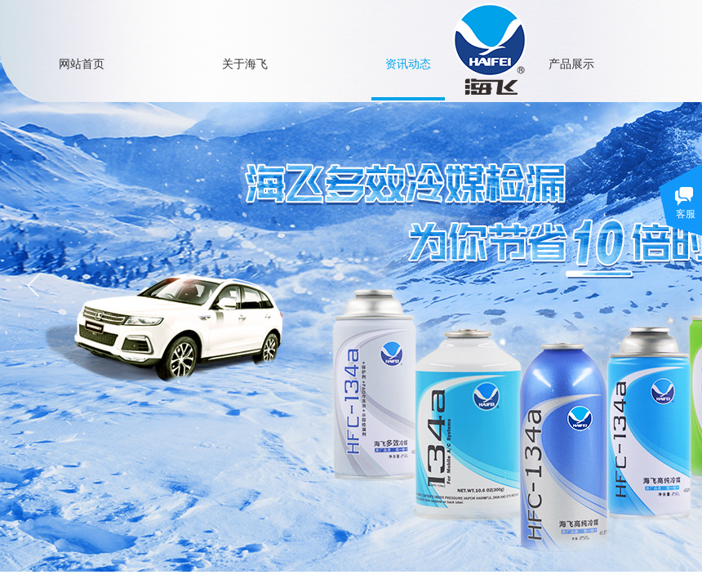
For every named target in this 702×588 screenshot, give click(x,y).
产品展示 (571, 63)
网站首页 (82, 63)
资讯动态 (408, 63)
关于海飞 (245, 63)
